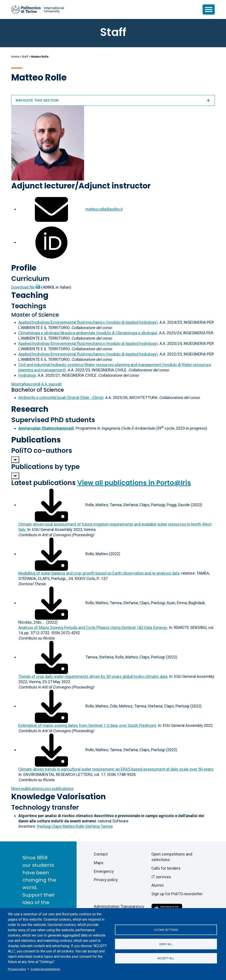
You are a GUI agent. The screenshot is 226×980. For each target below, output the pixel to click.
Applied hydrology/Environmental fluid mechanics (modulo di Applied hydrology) (88, 322)
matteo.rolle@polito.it (104, 209)
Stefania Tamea (99, 826)
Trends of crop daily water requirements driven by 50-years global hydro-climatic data (93, 676)
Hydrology (27, 375)
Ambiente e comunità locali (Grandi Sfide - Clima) (61, 398)
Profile (24, 268)
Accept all (166, 958)
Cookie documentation (45, 969)
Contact (101, 854)
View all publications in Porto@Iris (134, 483)
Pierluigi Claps (49, 826)
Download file (23, 287)
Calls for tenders (166, 868)
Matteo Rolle (73, 826)
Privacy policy (17, 969)
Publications (36, 440)
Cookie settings (166, 930)
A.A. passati (36, 384)
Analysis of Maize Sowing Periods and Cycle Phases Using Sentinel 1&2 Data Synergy (93, 627)
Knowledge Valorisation (58, 797)
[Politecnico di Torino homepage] (38, 9)
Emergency (104, 871)
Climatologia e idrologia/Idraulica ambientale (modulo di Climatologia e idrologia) (88, 333)
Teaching (30, 295)
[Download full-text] (51, 505)
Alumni (157, 885)
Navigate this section (113, 100)
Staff (25, 57)
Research (30, 409)
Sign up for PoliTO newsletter (177, 894)
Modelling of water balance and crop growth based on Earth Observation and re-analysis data (99, 573)
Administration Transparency (119, 906)
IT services (161, 877)
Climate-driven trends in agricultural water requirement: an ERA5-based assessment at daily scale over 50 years (116, 769)
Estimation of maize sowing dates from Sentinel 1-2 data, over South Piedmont (87, 725)
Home (15, 57)
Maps (99, 863)
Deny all (166, 944)
